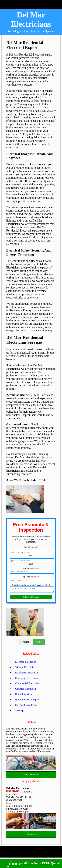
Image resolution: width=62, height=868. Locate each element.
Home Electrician (24, 695)
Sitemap (19, 711)
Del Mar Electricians (31, 19)
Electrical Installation (26, 706)
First (31, 556)
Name (31, 547)
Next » (39, 643)
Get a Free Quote (31, 776)
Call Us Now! (31, 835)
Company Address (31, 782)
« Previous (25, 643)
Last (31, 564)
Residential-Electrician (27, 674)
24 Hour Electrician (25, 668)
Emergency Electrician (27, 679)
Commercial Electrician (27, 684)
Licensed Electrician (26, 663)
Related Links (31, 655)
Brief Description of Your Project (31, 585)
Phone (31, 568)
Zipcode (31, 577)
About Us (31, 723)
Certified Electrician (25, 690)
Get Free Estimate (31, 598)
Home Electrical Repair (27, 701)
